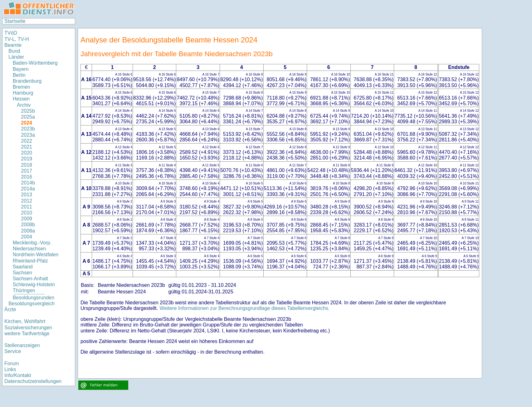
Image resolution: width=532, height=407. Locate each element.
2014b (28, 183)
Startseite (15, 21)
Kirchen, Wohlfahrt (25, 321)
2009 (27, 219)
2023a (28, 135)
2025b (28, 111)
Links (10, 369)
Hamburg (23, 93)
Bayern (21, 69)
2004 (27, 237)
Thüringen (24, 290)
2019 (27, 159)
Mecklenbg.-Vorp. (32, 243)
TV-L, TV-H (17, 39)
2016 (27, 177)
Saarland (23, 267)
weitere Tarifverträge (27, 333)
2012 (27, 201)
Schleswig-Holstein (34, 284)
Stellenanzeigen (22, 345)
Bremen (22, 87)
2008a (28, 231)
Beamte (13, 45)
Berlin (19, 75)
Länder (16, 57)
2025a (28, 117)
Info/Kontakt (18, 375)
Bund (14, 51)
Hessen (21, 99)
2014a (28, 189)
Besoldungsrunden (34, 298)
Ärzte (10, 309)
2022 (27, 141)
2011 (27, 207)
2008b (28, 225)
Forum (12, 363)
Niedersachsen (29, 249)
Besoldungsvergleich (32, 304)
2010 (27, 213)
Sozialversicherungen (28, 328)
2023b (28, 129)
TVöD (11, 33)
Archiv (24, 105)
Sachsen (22, 273)
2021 (27, 147)
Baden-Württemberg (35, 63)
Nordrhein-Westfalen (36, 255)
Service (13, 351)
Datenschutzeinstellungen (33, 381)
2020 (27, 153)
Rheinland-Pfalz (30, 261)
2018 (27, 165)
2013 (27, 195)
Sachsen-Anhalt (30, 279)
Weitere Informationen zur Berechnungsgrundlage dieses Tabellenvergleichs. (245, 308)
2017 (27, 171)
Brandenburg (27, 81)
